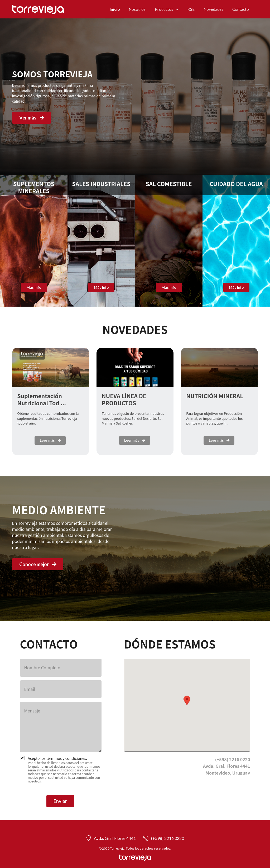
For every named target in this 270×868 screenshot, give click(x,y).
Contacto (241, 9)
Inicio (115, 9)
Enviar (60, 801)
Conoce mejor (38, 564)
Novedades (213, 9)
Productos (167, 9)
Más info (34, 287)
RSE (191, 9)
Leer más (50, 440)
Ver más (32, 118)
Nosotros (137, 9)
